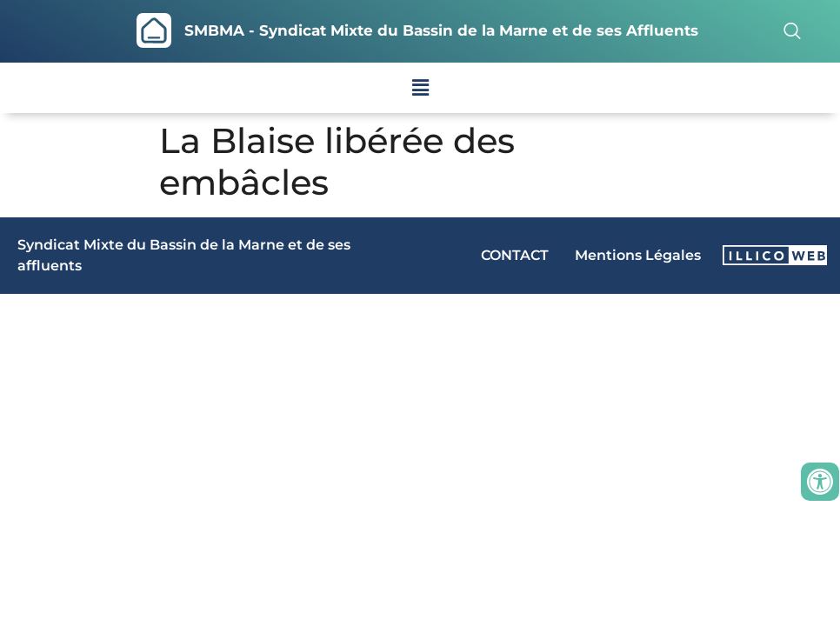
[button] (420, 88)
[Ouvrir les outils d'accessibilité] (820, 482)
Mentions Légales (638, 255)
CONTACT (515, 255)
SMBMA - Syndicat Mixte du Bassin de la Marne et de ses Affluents (441, 30)
